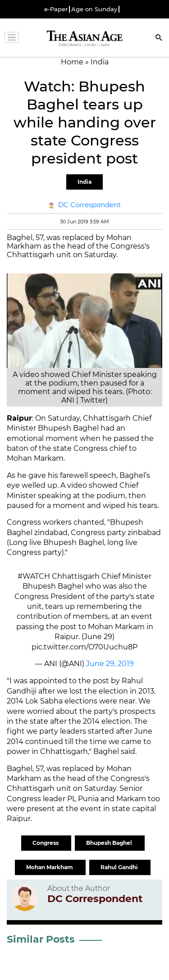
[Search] (159, 39)
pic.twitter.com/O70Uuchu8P (84, 647)
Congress (46, 843)
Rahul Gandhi (120, 867)
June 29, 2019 (110, 664)
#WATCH (34, 576)
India (84, 182)
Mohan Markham (50, 867)
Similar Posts (41, 939)
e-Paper (56, 9)
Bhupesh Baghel (110, 843)
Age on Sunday (94, 9)
